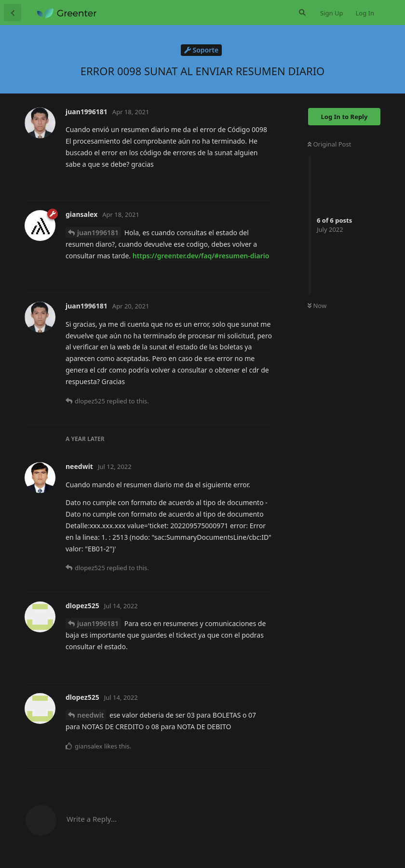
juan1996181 (98, 233)
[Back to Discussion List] (13, 13)
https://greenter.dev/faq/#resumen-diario (201, 256)
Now (317, 306)
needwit (90, 715)
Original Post (329, 144)
